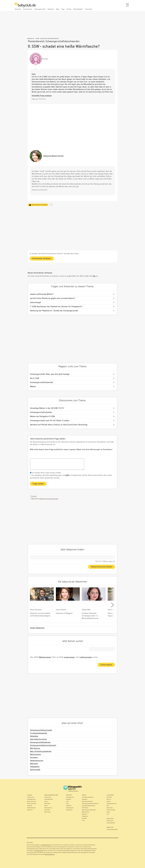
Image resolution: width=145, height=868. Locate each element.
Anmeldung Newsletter (112, 830)
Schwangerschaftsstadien (41, 412)
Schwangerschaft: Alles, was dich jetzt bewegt (50, 374)
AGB (67, 475)
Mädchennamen (45, 657)
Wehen (33, 387)
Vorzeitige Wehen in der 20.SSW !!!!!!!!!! (47, 408)
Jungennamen (69, 657)
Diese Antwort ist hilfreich (39, 205)
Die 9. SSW (35, 378)
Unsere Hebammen (37, 628)
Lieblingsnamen (86, 657)
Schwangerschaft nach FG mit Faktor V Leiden (50, 421)
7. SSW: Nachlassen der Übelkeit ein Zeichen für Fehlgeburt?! (56, 307)
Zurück (34, 496)
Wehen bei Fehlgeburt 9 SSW (42, 416)
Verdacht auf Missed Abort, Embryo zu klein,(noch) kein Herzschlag (59, 425)
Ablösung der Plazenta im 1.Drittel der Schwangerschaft (54, 311)
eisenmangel (35, 302)
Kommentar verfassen (42, 258)
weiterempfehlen (111, 823)
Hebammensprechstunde (49, 499)
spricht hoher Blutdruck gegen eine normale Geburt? (53, 298)
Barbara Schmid (53, 156)
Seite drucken (110, 821)
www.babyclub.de (46, 845)
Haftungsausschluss (50, 855)
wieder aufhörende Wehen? (42, 294)
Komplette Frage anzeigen (42, 96)
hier (94, 276)
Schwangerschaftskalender (42, 382)
